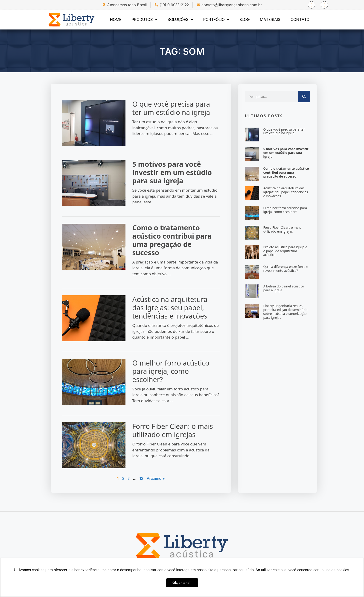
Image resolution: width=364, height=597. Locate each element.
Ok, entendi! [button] (182, 583)
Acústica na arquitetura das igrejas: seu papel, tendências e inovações (161, 308)
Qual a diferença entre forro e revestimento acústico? (289, 269)
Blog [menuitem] (245, 20)
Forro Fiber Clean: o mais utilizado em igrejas (164, 430)
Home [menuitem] (116, 20)
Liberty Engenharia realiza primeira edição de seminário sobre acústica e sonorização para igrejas (289, 312)
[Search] (308, 97)
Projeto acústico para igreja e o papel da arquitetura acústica (289, 251)
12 (133, 478)
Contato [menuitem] (300, 20)
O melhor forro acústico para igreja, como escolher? (162, 371)
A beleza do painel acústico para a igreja (287, 288)
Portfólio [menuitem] (216, 20)
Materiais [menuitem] (270, 20)
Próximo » (147, 478)
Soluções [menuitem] (180, 20)
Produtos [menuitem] (145, 20)
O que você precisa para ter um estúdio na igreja (163, 108)
